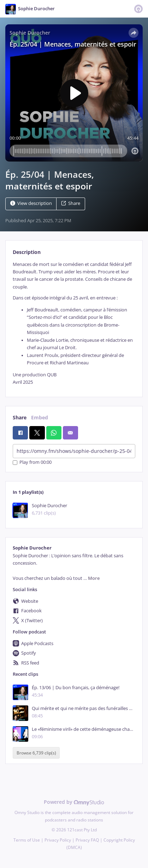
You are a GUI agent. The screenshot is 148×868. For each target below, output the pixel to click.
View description (31, 203)
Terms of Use (27, 840)
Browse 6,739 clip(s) (36, 753)
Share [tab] (20, 417)
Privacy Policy (58, 840)
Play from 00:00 (32, 463)
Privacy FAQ (87, 840)
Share (71, 203)
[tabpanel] (74, 323)
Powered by (74, 802)
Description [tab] (27, 252)
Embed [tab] (40, 417)
